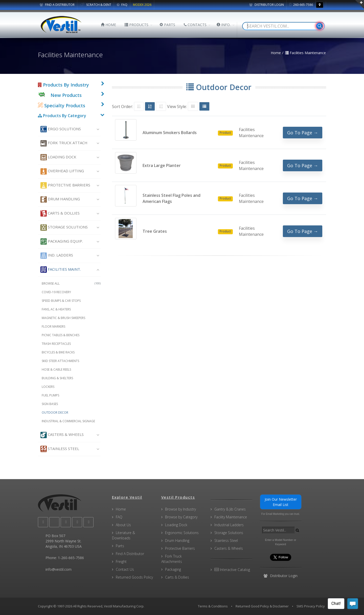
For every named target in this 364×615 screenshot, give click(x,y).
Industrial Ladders (229, 525)
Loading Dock (58, 157)
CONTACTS (195, 25)
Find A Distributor (130, 554)
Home (121, 509)
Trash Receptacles (56, 344)
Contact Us (125, 569)
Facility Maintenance (231, 517)
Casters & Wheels (62, 435)
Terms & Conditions (213, 606)
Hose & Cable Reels (56, 369)
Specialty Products (62, 105)
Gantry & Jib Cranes (230, 509)
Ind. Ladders (57, 256)
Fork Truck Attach (64, 143)
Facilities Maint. (61, 270)
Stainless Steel (60, 449)
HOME (108, 25)
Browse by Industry (180, 509)
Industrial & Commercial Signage (68, 421)
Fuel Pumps (50, 395)
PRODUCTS (136, 25)
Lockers (48, 387)
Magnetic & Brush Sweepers (63, 318)
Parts (120, 546)
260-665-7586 (301, 5)
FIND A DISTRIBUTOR (57, 5)
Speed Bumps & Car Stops (61, 301)
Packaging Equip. (62, 241)
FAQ (122, 5)
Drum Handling (60, 199)
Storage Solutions (64, 228)
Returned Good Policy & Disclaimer (262, 606)
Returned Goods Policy (134, 577)
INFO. (224, 25)
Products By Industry (63, 85)
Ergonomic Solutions (182, 533)
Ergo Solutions (61, 129)
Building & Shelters (57, 378)
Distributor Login (267, 5)
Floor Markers (53, 326)
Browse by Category (181, 517)
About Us (123, 525)
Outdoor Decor (55, 412)
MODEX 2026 (142, 5)
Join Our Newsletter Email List (281, 502)
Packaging (173, 569)
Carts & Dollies (60, 213)
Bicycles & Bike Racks (58, 352)
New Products (66, 95)
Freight (121, 561)
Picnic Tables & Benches (61, 335)
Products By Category (62, 116)
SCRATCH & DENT (96, 5)
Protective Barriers (65, 185)
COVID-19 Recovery (56, 292)
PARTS (167, 25)
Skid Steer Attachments (60, 361)
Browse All (71, 283)
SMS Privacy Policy (311, 606)
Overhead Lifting (62, 171)
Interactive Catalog (232, 570)
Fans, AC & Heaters (56, 309)
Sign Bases (50, 404)
